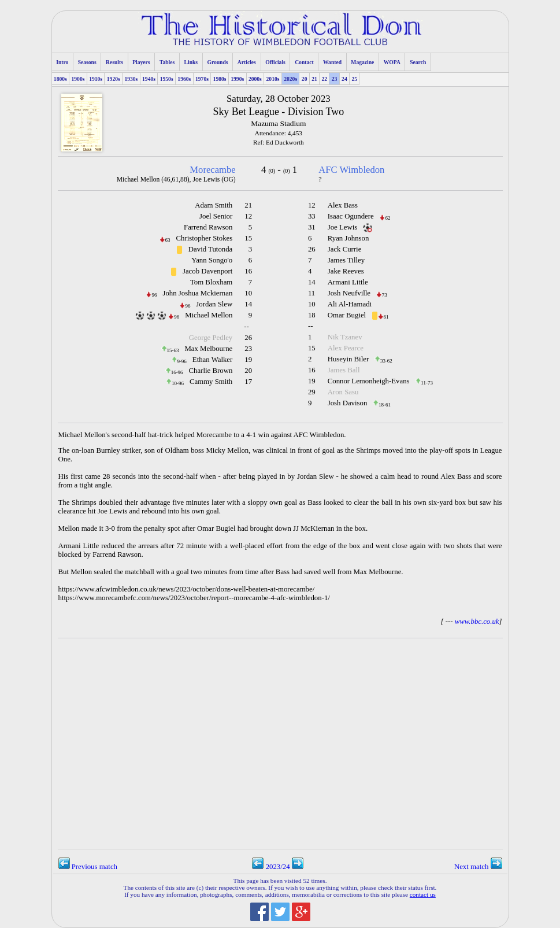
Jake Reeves (346, 271)
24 (344, 79)
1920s (114, 79)
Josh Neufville (349, 293)
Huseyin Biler (348, 359)
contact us (423, 894)
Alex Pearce (346, 348)
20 (305, 79)
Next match (478, 867)
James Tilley (346, 260)
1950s (167, 79)
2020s (290, 79)
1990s (237, 79)
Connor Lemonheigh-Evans (369, 381)
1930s (131, 79)
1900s (78, 79)
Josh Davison (348, 403)
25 (354, 79)
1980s (220, 79)
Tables (167, 62)
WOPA (392, 62)
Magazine (362, 62)
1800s (60, 79)
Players (141, 62)
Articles (247, 62)
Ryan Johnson (348, 238)
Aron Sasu (343, 392)
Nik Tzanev (345, 337)
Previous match (88, 867)
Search (418, 62)
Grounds (217, 62)
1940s (149, 79)
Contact (304, 62)
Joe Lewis (343, 227)
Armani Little (348, 282)
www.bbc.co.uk (477, 622)
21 (314, 79)
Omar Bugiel (347, 315)
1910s (96, 79)
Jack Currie (345, 249)
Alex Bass (343, 205)
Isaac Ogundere (351, 216)
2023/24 (277, 867)
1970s (202, 79)
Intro (62, 62)
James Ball (344, 370)
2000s (255, 79)
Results (114, 62)
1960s (184, 79)
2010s (273, 79)
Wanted (332, 62)
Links (191, 62)
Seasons (87, 62)
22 (324, 79)
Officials (275, 62)
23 (335, 79)
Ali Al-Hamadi (350, 304)
